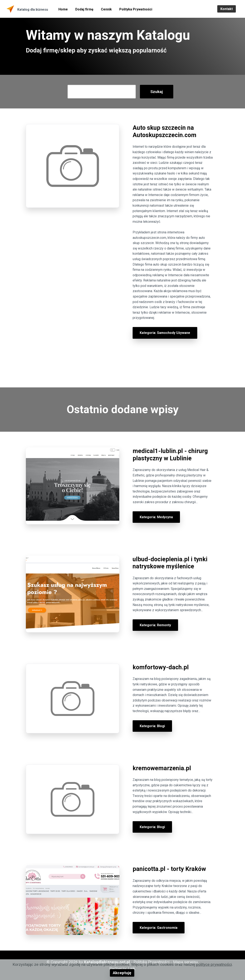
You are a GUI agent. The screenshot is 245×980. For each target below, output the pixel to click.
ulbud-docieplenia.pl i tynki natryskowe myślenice (170, 563)
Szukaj (157, 92)
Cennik (106, 9)
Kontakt (227, 9)
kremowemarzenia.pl (162, 768)
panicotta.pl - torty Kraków (169, 869)
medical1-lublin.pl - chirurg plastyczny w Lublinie (170, 455)
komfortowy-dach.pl (161, 667)
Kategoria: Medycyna (156, 517)
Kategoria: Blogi (152, 726)
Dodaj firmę (84, 9)
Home (63, 9)
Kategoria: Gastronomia (159, 928)
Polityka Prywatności (136, 9)
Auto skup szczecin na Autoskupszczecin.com (165, 131)
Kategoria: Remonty (155, 625)
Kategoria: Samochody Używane (165, 333)
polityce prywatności (214, 964)
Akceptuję (122, 973)
